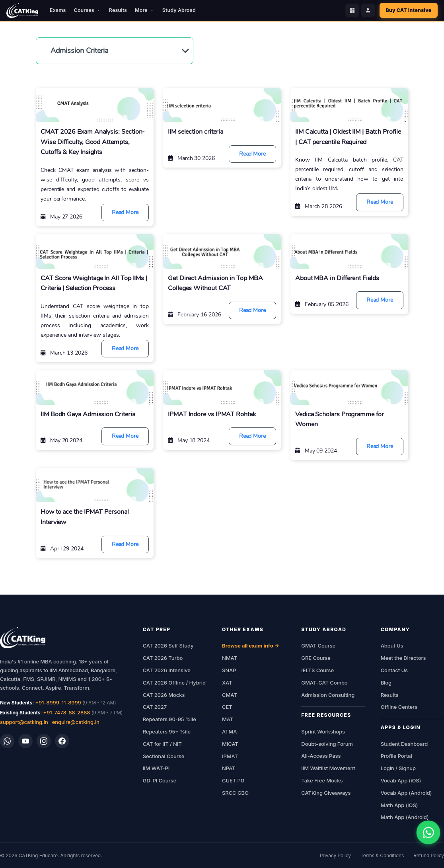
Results (118, 10)
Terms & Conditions (382, 855)
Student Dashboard (404, 744)
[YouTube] (25, 741)
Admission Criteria (80, 51)
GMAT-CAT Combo (324, 683)
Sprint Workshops (323, 731)
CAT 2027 (155, 707)
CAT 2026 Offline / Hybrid (174, 683)
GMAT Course (318, 646)
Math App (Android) (405, 817)
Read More (125, 212)
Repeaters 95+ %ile (167, 731)
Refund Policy (429, 855)
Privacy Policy (335, 855)
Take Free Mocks (322, 780)
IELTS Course (317, 670)
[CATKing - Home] (22, 10)
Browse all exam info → (251, 646)
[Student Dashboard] (351, 10)
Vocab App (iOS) (401, 780)
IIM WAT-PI (156, 768)
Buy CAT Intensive (408, 10)
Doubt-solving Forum (327, 744)
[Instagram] (44, 741)
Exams (58, 10)
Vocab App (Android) (406, 793)
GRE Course (316, 658)
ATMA (229, 731)
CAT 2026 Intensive (167, 670)
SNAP (229, 670)
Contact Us (394, 670)
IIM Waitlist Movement (328, 768)
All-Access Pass (321, 756)
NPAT (229, 768)
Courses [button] (88, 10)
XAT (227, 683)
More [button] (145, 10)
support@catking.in (24, 722)
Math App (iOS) (399, 805)
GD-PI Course (160, 780)
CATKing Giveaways (326, 793)
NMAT (230, 658)
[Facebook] (62, 741)
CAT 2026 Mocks (164, 695)
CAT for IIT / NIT (162, 744)
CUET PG (233, 780)
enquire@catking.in (76, 722)
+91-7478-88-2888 (67, 712)
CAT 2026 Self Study (168, 646)
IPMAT (230, 756)
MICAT (230, 744)
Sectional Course (164, 756)
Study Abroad (179, 10)
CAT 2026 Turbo (163, 658)
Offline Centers (399, 707)
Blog (386, 683)
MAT (228, 719)
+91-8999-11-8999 (58, 702)
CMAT (230, 695)
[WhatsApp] (7, 741)
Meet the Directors (403, 658)
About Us (392, 646)
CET (227, 707)
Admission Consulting (328, 695)
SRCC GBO (235, 793)
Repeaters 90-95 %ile (169, 719)
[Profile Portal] (367, 10)
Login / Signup (398, 768)
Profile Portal (396, 756)
